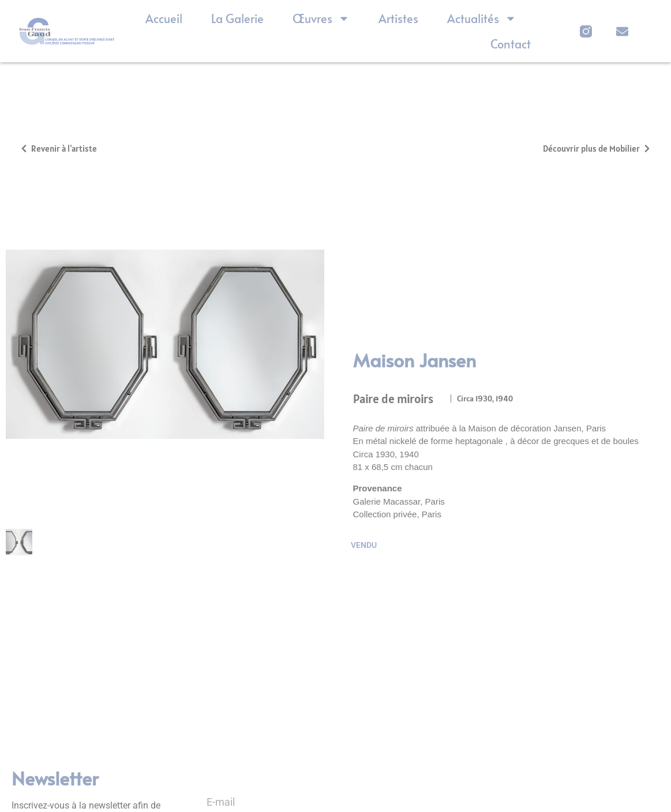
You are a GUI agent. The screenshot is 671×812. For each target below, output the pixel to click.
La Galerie (237, 18)
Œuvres (321, 18)
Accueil (164, 18)
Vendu (364, 541)
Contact (511, 44)
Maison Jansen (415, 356)
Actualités (482, 18)
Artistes (398, 18)
